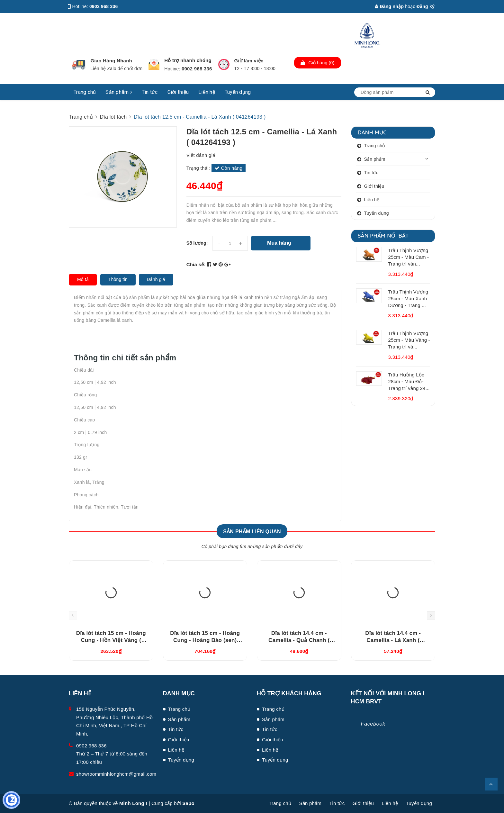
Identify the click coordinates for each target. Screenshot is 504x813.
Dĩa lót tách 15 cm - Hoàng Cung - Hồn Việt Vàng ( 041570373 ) (111, 640)
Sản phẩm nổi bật (383, 235)
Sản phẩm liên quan (252, 532)
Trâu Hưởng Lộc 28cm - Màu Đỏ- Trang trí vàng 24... (409, 381)
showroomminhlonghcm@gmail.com (116, 774)
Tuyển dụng (238, 92)
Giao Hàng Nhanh (111, 61)
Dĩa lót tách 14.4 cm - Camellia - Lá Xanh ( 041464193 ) (393, 640)
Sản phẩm (119, 92)
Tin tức (150, 92)
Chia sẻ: (196, 264)
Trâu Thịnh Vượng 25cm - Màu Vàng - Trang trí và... (409, 340)
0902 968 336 (104, 6)
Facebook (373, 724)
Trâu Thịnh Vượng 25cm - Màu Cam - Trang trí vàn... (409, 257)
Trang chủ (85, 92)
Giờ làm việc (249, 61)
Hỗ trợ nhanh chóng (188, 60)
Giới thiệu (178, 92)
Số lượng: (197, 243)
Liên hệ (207, 92)
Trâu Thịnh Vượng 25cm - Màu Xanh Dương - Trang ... (408, 298)
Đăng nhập (389, 6)
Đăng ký (426, 6)
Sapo (188, 803)
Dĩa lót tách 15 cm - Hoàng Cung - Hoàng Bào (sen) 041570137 (205, 640)
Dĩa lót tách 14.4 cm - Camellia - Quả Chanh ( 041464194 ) (299, 640)
